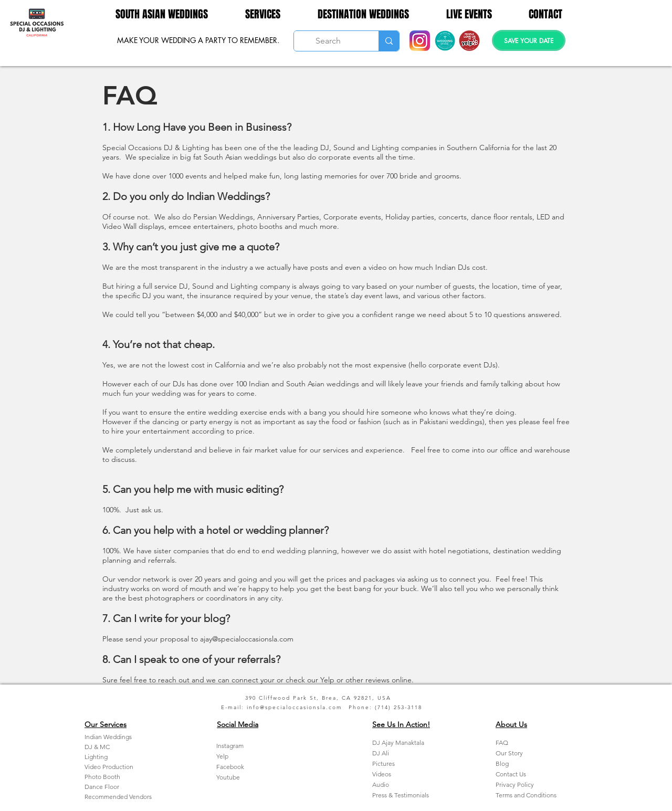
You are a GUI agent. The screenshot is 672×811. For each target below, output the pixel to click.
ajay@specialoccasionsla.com (247, 639)
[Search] (328, 41)
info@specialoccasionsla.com (295, 707)
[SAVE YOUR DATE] (529, 40)
